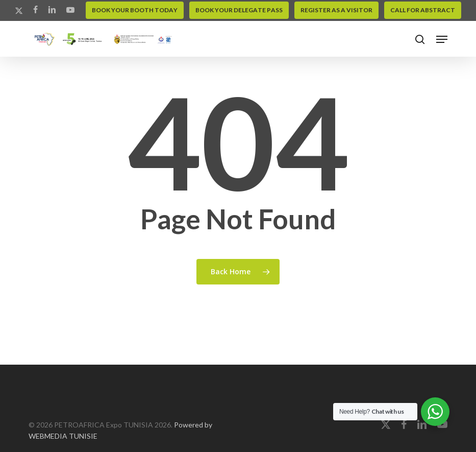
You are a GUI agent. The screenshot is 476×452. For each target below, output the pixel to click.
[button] (442, 39)
